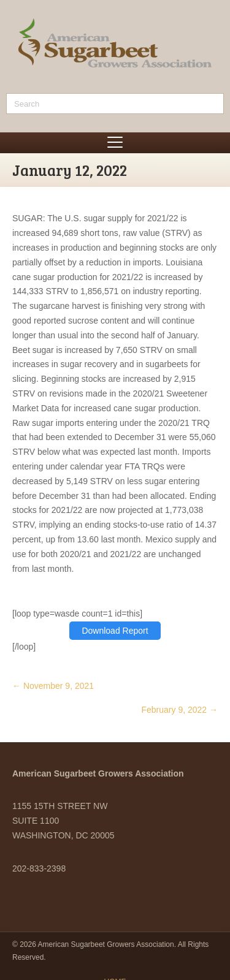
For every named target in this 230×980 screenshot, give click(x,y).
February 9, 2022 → (179, 710)
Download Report (115, 631)
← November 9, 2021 (53, 686)
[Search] (115, 104)
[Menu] (115, 143)
